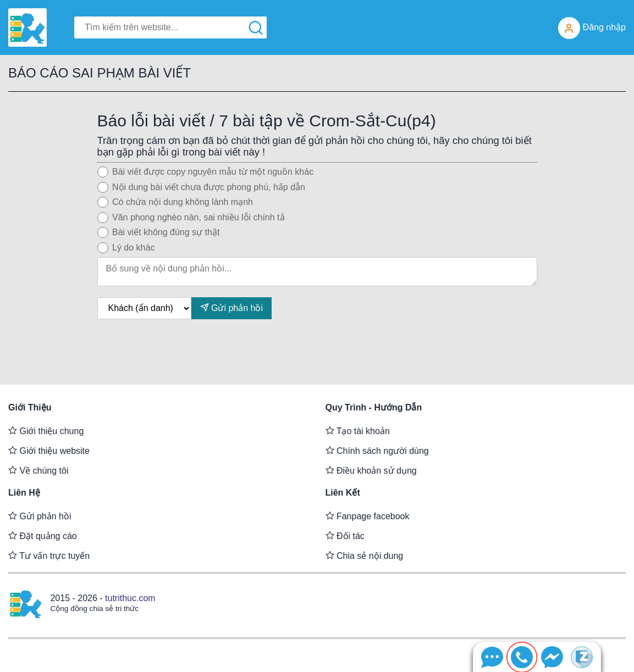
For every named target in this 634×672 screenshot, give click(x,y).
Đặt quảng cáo (43, 536)
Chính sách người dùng (377, 451)
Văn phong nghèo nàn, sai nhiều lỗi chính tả (199, 217)
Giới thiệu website (49, 451)
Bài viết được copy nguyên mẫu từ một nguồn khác (213, 172)
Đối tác (345, 536)
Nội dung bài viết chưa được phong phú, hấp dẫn (209, 187)
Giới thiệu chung (46, 431)
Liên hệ (24, 493)
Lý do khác (133, 248)
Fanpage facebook (368, 516)
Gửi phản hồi (231, 307)
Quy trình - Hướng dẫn (374, 407)
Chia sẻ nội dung (365, 556)
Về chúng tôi (38, 470)
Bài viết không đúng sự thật (166, 232)
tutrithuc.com (130, 598)
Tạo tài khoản (358, 431)
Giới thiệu (30, 407)
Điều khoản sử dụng (371, 470)
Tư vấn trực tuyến (49, 556)
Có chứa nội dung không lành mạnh (183, 202)
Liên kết (343, 493)
